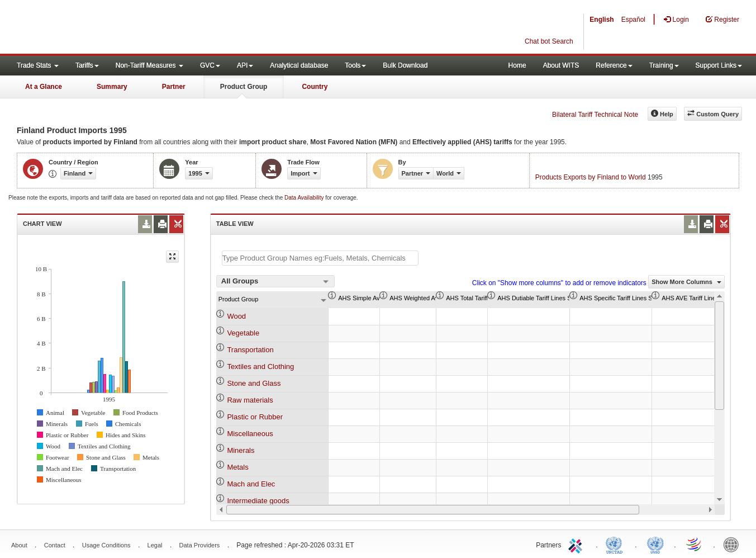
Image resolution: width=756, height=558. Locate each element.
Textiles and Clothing (260, 367)
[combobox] (275, 281)
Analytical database (299, 65)
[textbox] (320, 258)
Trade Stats (38, 65)
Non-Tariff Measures (149, 65)
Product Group (244, 87)
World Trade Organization (695, 544)
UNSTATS (655, 544)
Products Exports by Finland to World (591, 177)
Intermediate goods (258, 501)
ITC (577, 544)
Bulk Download (405, 65)
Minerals (241, 450)
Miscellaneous (250, 434)
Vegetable (243, 333)
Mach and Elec (251, 484)
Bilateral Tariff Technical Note (595, 115)
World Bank (734, 544)
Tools (355, 65)
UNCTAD (616, 544)
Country (315, 87)
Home (517, 65)
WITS (112, 28)
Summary (112, 87)
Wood (236, 316)
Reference (614, 65)
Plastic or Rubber (255, 417)
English (602, 20)
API (245, 65)
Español (633, 20)
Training (664, 65)
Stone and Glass (254, 383)
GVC (210, 65)
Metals (237, 467)
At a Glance (44, 87)
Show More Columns (686, 282)
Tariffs (87, 65)
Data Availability (305, 198)
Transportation (250, 350)
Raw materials (250, 400)
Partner (174, 87)
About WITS (561, 65)
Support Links (719, 65)
